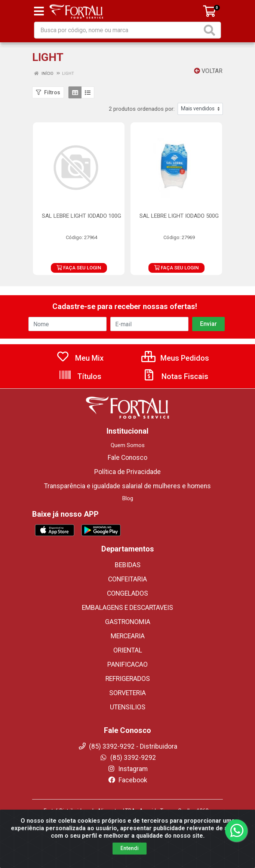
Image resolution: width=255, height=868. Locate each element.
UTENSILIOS (128, 707)
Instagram (127, 769)
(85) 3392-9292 (128, 758)
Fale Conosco (127, 458)
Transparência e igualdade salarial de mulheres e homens (127, 486)
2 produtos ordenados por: (142, 109)
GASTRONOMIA (128, 622)
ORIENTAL (128, 650)
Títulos (80, 376)
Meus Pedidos (175, 358)
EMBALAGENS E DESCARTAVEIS (127, 608)
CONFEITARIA (127, 579)
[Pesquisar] (211, 30)
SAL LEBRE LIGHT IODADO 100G (82, 216)
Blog (128, 498)
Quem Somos (128, 445)
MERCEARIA (128, 636)
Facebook (127, 780)
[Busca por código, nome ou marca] (118, 30)
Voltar (208, 71)
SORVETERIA (127, 693)
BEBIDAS (128, 565)
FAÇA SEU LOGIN (79, 268)
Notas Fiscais (175, 376)
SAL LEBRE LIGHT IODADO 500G (179, 216)
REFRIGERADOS (128, 679)
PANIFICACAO (127, 664)
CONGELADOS (127, 593)
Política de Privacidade (127, 472)
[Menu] (39, 11)
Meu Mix (80, 358)
